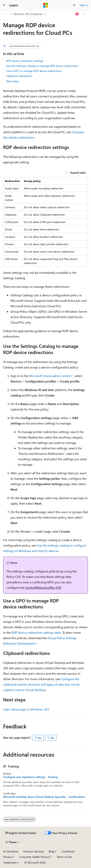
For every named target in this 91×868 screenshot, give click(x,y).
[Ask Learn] (77, 14)
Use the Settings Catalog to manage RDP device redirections (42, 66)
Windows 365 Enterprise (28, 14)
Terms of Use (64, 857)
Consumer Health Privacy (34, 857)
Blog (51, 851)
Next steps (12, 81)
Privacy (7, 857)
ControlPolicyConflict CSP (43, 588)
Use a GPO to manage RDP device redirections (34, 71)
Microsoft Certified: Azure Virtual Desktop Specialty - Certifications (44, 797)
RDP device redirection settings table (36, 632)
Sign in (84, 5)
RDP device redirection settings (25, 61)
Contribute (68, 851)
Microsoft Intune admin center (50, 376)
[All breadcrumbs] (6, 14)
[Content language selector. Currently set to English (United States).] (21, 833)
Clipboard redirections (19, 76)
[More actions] (84, 14)
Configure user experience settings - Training (30, 777)
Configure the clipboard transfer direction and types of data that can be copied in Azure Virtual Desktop (41, 684)
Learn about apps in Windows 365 (26, 709)
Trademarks (10, 862)
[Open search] (74, 5)
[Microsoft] (46, 5)
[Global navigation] (4, 5)
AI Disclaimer (11, 851)
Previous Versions (34, 851)
